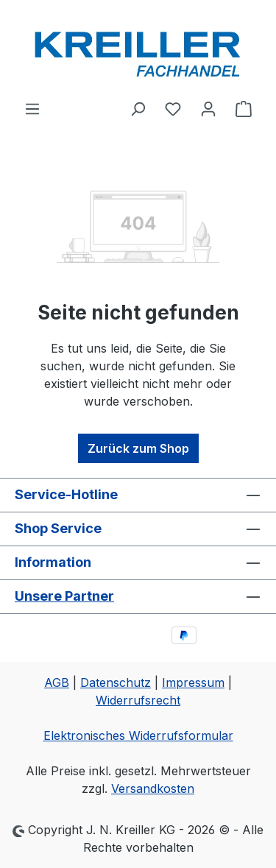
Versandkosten (153, 788)
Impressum (193, 682)
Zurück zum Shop (138, 448)
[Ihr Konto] (208, 108)
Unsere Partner (64, 596)
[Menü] (32, 108)
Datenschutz (116, 682)
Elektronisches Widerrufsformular (138, 735)
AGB (57, 682)
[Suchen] (138, 108)
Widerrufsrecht (138, 700)
